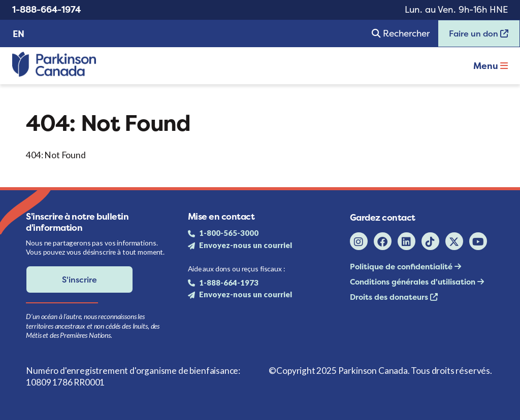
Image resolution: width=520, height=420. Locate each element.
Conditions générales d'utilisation (414, 282)
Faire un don (473, 37)
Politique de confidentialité (402, 267)
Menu (491, 66)
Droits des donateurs (390, 297)
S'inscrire (79, 279)
